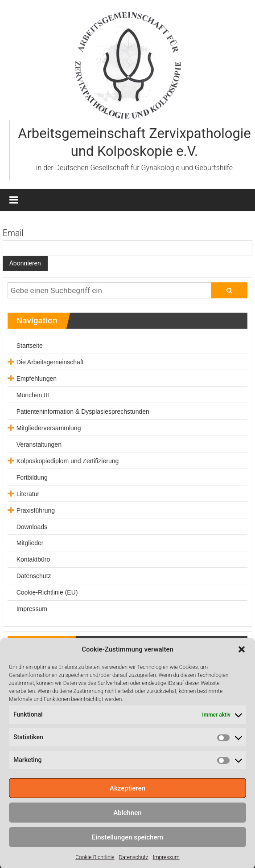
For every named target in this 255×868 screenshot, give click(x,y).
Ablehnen (127, 824)
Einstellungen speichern (127, 848)
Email (13, 233)
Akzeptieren (127, 799)
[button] (242, 661)
